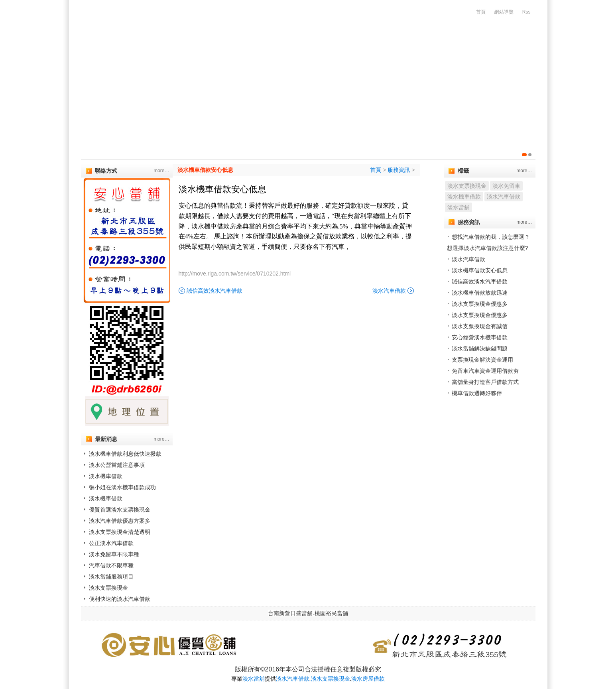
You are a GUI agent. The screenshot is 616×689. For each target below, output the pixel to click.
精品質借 (411, 60)
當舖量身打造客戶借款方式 (485, 382)
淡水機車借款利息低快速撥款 (125, 454)
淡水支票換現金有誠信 (480, 326)
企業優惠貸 (297, 60)
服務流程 (500, 60)
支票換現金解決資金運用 (482, 360)
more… (161, 171)
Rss (526, 12)
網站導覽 (504, 12)
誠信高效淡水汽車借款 (215, 291)
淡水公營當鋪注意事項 (117, 465)
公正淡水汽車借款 (111, 543)
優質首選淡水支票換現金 (120, 510)
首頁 (481, 12)
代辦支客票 (246, 60)
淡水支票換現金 (108, 588)
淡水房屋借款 (368, 679)
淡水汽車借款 (389, 291)
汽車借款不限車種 (111, 565)
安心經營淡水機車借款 (480, 337)
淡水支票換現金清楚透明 (120, 532)
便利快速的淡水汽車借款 (120, 599)
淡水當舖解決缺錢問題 (480, 348)
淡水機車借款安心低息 (205, 170)
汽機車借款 (196, 60)
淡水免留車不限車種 (114, 554)
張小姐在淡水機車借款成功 (122, 487)
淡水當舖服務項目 (111, 577)
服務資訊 (399, 170)
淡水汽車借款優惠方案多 (120, 521)
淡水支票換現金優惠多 (480, 304)
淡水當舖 (459, 207)
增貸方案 (456, 60)
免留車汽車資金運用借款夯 (485, 371)
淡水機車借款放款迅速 (480, 293)
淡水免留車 (506, 186)
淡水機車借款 (106, 476)
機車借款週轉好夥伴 (477, 393)
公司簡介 (149, 60)
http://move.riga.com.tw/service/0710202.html (235, 274)
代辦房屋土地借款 (355, 60)
